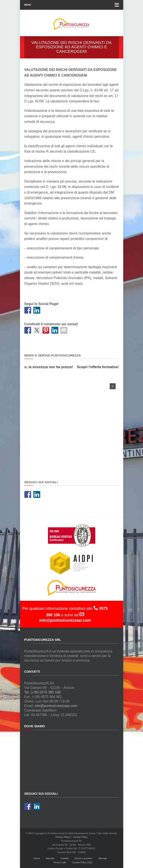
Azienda (50, 858)
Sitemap (102, 858)
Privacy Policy (63, 837)
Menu (72, 5)
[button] (113, 386)
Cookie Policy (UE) (82, 862)
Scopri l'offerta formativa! (99, 367)
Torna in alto (60, 862)
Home (36, 858)
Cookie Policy (80, 837)
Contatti (64, 858)
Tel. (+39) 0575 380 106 (42, 692)
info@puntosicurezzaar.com (56, 706)
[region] (72, 425)
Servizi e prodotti (83, 858)
